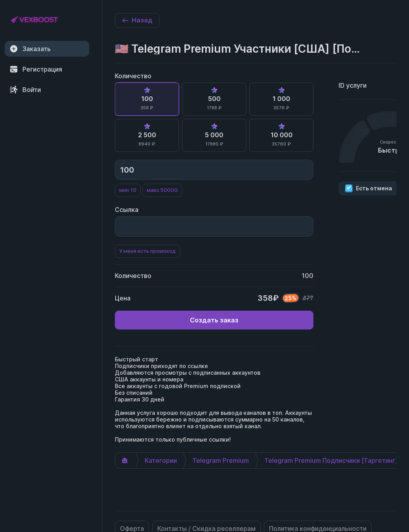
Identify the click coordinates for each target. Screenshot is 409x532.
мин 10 (128, 190)
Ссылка (127, 210)
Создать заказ (214, 320)
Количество (133, 76)
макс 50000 (162, 190)
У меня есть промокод (147, 251)
